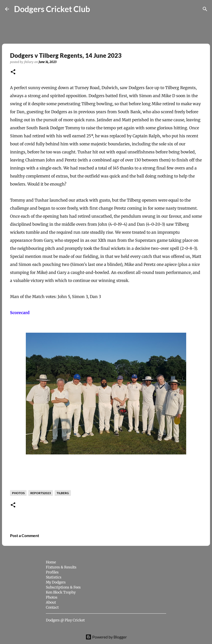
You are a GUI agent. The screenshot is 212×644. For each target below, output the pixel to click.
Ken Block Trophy (61, 592)
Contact (52, 607)
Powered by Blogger (106, 637)
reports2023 (41, 493)
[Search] (97, 9)
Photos (52, 597)
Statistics (54, 577)
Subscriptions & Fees (63, 587)
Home (51, 562)
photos (18, 493)
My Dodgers (56, 582)
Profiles (52, 572)
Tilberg (63, 493)
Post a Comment (25, 535)
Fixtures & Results (61, 567)
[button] (13, 72)
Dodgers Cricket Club (52, 9)
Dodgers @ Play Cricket (65, 620)
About (51, 602)
